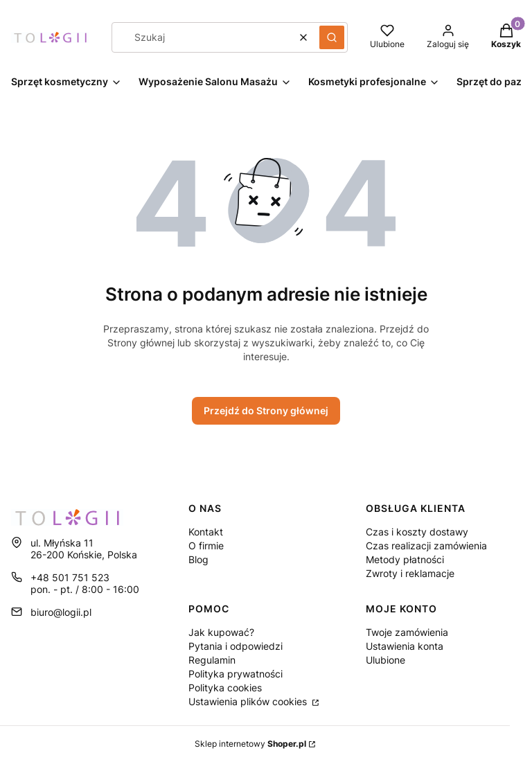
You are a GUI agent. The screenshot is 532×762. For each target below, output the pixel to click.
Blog (198, 559)
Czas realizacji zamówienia (426, 546)
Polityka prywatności (236, 674)
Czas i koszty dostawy (417, 532)
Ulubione (385, 660)
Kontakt (206, 532)
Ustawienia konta (405, 646)
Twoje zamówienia (407, 632)
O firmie (206, 546)
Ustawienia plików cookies (249, 701)
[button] (332, 37)
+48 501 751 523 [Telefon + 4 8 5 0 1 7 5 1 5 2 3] (70, 577)
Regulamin (212, 660)
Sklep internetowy (250, 744)
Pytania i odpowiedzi (236, 646)
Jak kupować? (221, 632)
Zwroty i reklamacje (410, 573)
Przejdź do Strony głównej (266, 410)
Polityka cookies (225, 688)
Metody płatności (405, 559)
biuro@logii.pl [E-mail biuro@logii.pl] (61, 612)
